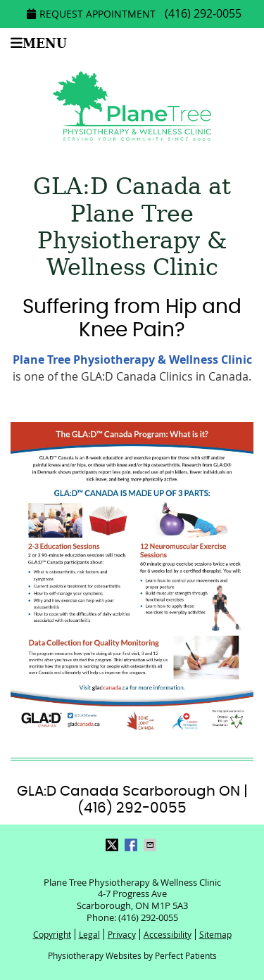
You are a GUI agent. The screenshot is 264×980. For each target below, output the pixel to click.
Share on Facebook (132, 845)
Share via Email (151, 845)
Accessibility (168, 934)
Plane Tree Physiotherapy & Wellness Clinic (132, 359)
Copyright (52, 934)
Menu (39, 43)
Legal (89, 934)
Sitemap (215, 934)
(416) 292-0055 (203, 13)
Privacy (122, 934)
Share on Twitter (113, 845)
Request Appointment (91, 14)
